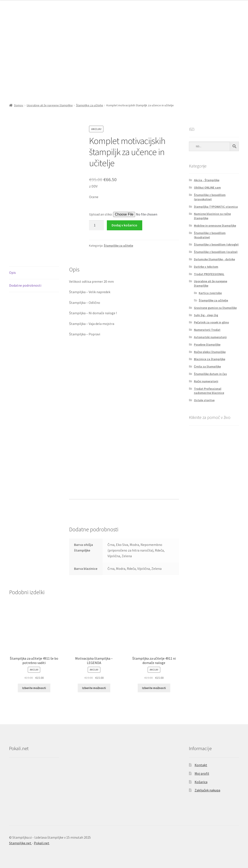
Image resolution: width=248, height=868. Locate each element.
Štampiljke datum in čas (210, 374)
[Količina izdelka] (96, 225)
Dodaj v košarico (124, 225)
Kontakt (201, 765)
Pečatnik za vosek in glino (211, 322)
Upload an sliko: (101, 214)
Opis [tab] (12, 273)
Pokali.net (42, 843)
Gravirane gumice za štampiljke (215, 308)
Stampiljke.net (21, 843)
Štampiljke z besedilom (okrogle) (216, 244)
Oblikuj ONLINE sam (207, 187)
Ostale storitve (204, 400)
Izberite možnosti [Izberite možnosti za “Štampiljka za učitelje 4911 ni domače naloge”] (154, 688)
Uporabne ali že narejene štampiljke (50, 105)
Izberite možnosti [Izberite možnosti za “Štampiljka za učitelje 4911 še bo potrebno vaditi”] (34, 688)
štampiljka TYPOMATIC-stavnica (216, 207)
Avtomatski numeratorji (210, 337)
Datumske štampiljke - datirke (214, 259)
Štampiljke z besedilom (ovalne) (216, 252)
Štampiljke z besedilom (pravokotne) (210, 197)
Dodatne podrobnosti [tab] (25, 285)
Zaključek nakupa (207, 790)
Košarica (201, 782)
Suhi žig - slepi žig (206, 315)
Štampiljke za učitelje (90, 105)
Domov (19, 105)
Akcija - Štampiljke (207, 180)
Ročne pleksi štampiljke (210, 352)
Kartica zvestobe (210, 293)
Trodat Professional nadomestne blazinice (209, 391)
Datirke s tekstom (206, 267)
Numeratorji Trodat (207, 330)
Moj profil (202, 773)
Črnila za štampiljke (207, 366)
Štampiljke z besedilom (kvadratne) (210, 235)
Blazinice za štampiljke (210, 359)
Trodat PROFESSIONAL (209, 274)
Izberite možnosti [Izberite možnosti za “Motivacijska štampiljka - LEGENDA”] (94, 688)
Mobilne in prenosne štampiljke (215, 226)
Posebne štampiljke (207, 345)
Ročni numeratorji (206, 381)
